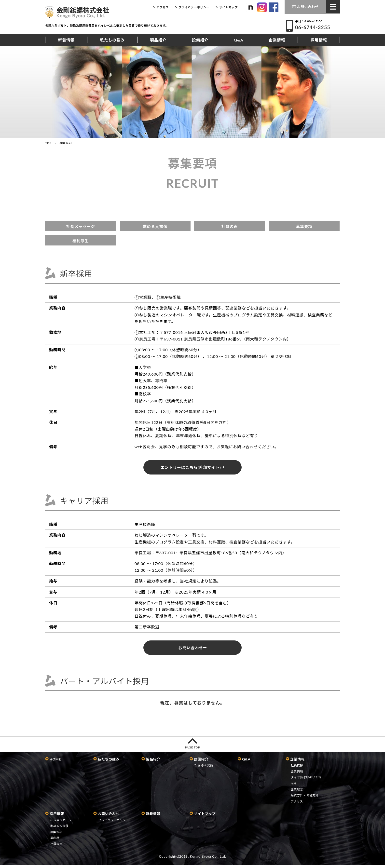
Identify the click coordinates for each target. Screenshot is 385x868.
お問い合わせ (305, 7)
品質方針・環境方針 (305, 798)
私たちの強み (112, 40)
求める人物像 (155, 226)
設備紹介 (200, 40)
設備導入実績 (204, 768)
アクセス (297, 804)
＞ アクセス (161, 7)
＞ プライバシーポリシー (192, 7)
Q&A (239, 40)
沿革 (294, 786)
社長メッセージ (80, 226)
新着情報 (66, 40)
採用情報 (319, 40)
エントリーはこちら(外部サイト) (192, 467)
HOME (53, 762)
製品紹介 (158, 40)
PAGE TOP (192, 745)
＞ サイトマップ (227, 7)
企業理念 (297, 792)
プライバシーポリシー (114, 823)
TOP (48, 143)
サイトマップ (203, 817)
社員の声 (230, 226)
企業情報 (277, 40)
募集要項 (304, 226)
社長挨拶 (297, 768)
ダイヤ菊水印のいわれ (306, 780)
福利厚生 (80, 241)
